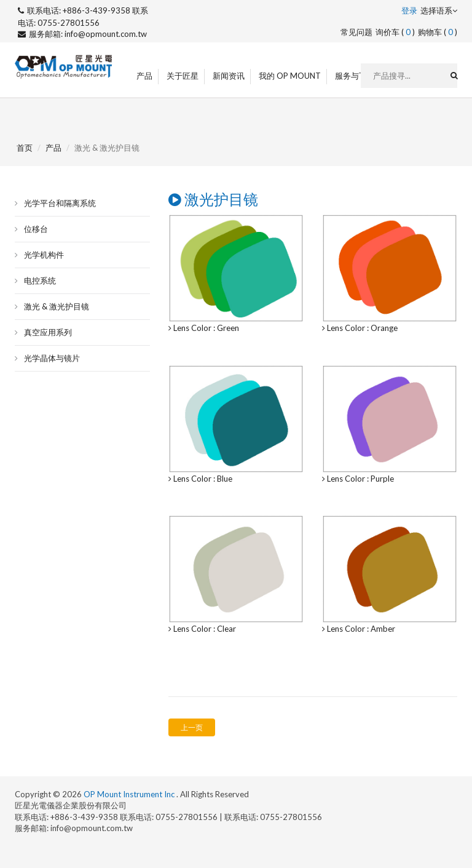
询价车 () (395, 32)
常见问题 (356, 32)
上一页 (192, 727)
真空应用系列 (48, 332)
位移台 (36, 229)
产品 (144, 76)
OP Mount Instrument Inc (130, 794)
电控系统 (40, 281)
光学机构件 (44, 255)
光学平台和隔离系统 (60, 203)
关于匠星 (183, 76)
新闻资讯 (229, 76)
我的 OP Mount (290, 76)
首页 (25, 148)
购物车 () (438, 32)
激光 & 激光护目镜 (57, 306)
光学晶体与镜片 (52, 358)
